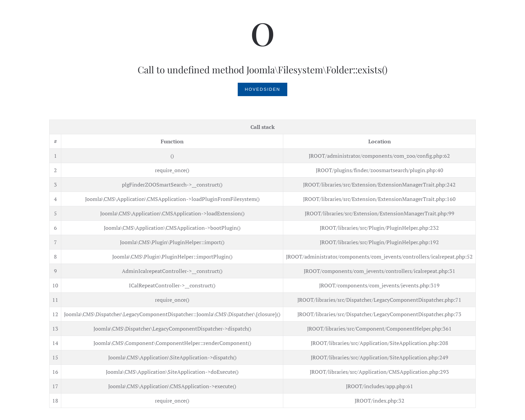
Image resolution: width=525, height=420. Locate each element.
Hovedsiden (262, 89)
